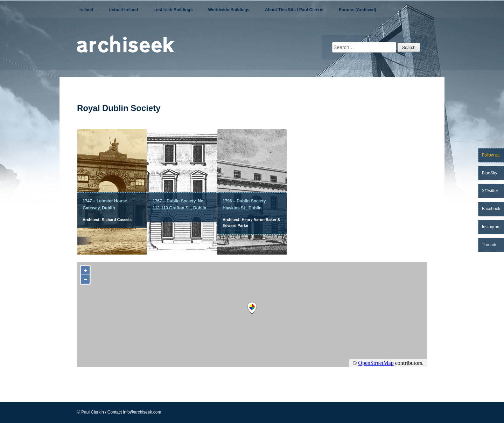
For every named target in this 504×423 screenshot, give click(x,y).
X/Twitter (490, 191)
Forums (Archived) (358, 10)
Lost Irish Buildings (173, 10)
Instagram (491, 227)
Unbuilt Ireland (123, 10)
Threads (490, 245)
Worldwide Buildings (229, 10)
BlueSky (490, 173)
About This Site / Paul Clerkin (294, 10)
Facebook (491, 209)
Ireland (86, 10)
